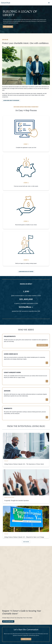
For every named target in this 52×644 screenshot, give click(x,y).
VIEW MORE (26, 542)
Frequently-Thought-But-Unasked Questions (17, 501)
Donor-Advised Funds (9, 497)
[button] (49, 3)
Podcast (6, 461)
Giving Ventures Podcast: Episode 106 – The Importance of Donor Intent (24, 464)
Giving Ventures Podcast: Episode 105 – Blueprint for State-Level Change (24, 537)
